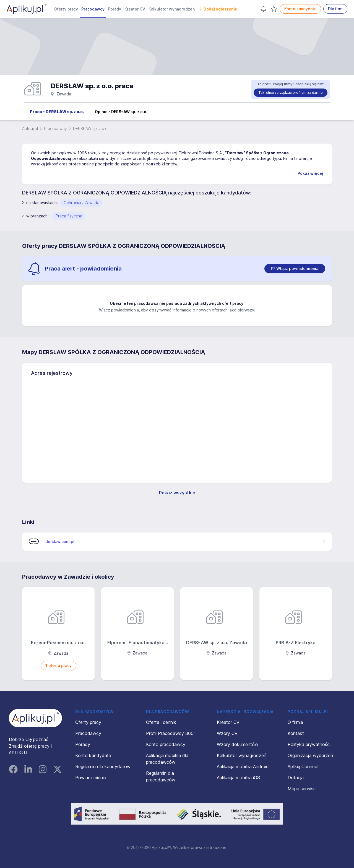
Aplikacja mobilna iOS (238, 778)
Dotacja (296, 778)
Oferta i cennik (161, 722)
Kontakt (296, 733)
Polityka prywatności (309, 744)
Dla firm (335, 9)
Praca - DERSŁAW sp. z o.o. (57, 112)
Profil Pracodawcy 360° (171, 733)
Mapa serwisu (302, 789)
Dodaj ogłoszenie (218, 9)
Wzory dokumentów (238, 744)
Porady (114, 9)
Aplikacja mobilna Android (243, 766)
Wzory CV (227, 733)
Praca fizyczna (69, 216)
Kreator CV (135, 9)
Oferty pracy (66, 9)
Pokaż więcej (310, 173)
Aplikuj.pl (30, 128)
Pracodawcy (93, 9)
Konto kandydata (300, 9)
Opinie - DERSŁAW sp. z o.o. (121, 112)
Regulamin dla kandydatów (103, 766)
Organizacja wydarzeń (310, 755)
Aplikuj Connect (303, 766)
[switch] (295, 269)
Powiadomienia (91, 778)
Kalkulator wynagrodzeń (172, 9)
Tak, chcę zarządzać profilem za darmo (291, 93)
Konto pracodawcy (166, 744)
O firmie (295, 722)
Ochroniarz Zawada (81, 203)
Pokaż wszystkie (177, 493)
